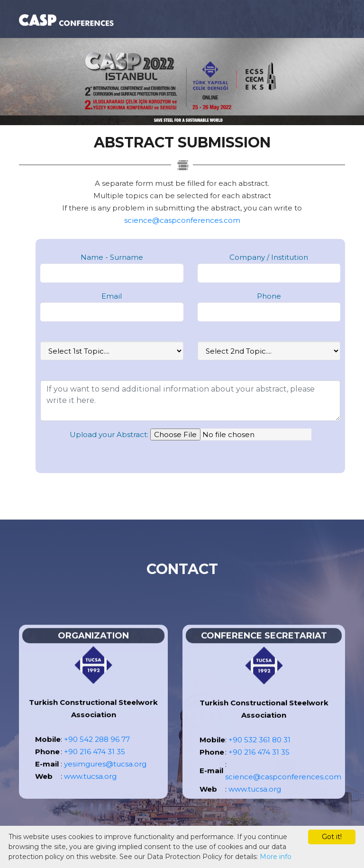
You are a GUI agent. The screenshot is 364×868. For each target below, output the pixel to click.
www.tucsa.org (90, 789)
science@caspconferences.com (182, 220)
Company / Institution (269, 257)
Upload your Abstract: (109, 434)
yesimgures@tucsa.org (105, 776)
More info (276, 857)
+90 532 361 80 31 (259, 752)
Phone (269, 296)
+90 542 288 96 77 (97, 752)
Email (112, 296)
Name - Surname (112, 257)
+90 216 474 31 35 (95, 764)
